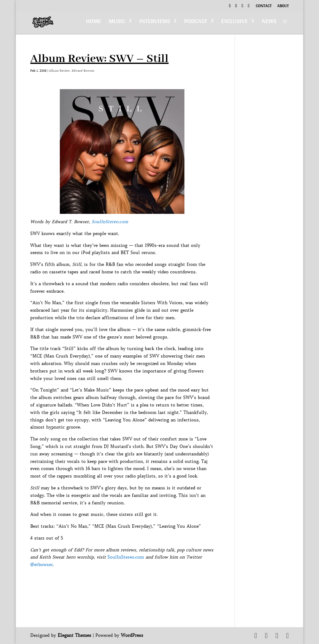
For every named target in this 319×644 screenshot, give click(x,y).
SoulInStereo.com (110, 222)
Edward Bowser (83, 71)
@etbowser (42, 565)
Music (117, 24)
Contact (264, 7)
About (283, 7)
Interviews (155, 24)
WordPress (132, 635)
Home (93, 24)
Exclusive (234, 24)
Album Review (59, 71)
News (269, 24)
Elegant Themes (74, 635)
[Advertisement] (144, 583)
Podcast (196, 24)
